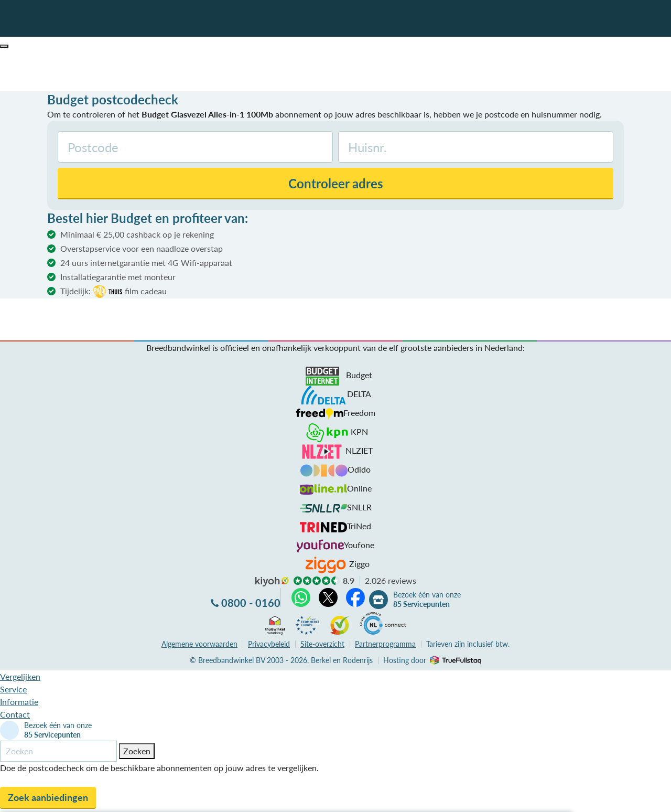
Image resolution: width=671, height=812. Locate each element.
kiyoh (272, 582)
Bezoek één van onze (427, 600)
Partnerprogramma (385, 644)
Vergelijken (20, 676)
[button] (4, 46)
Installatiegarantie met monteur (118, 277)
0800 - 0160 (251, 603)
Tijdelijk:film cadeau (113, 292)
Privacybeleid (269, 644)
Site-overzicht (322, 644)
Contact (15, 714)
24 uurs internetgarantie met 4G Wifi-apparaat (146, 263)
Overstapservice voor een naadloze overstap (142, 248)
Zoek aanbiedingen (48, 797)
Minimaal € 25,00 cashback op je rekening (137, 234)
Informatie (19, 702)
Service (13, 689)
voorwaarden (199, 644)
